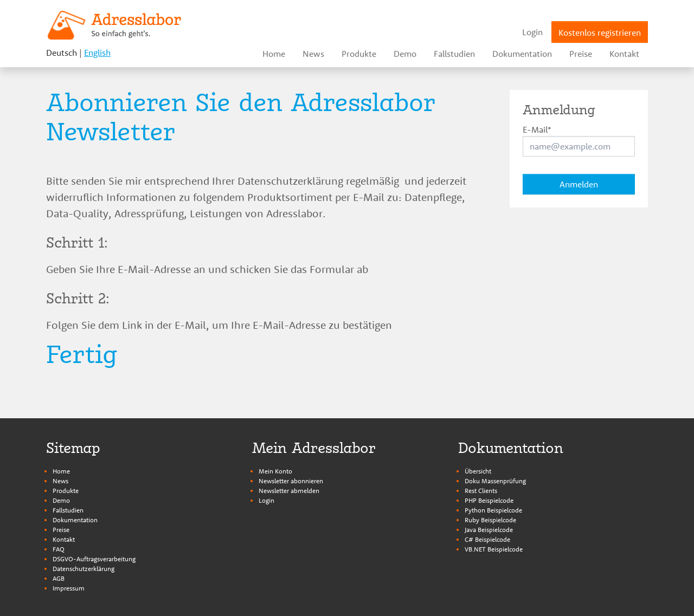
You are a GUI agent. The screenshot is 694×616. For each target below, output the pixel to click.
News (60, 481)
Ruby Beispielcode (490, 520)
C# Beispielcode (487, 539)
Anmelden (579, 184)
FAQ (59, 549)
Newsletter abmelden (289, 491)
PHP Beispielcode (489, 500)
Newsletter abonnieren (291, 481)
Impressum (69, 588)
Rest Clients (481, 491)
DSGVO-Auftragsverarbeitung (94, 559)
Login (266, 500)
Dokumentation (75, 520)
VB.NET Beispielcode (494, 549)
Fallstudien (68, 510)
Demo (61, 500)
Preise (61, 530)
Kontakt (64, 539)
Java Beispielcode (489, 530)
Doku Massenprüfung (495, 481)
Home (61, 471)
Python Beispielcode (493, 510)
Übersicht (478, 471)
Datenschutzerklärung (83, 569)
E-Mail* (537, 129)
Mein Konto (275, 471)
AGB (59, 578)
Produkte (66, 491)
